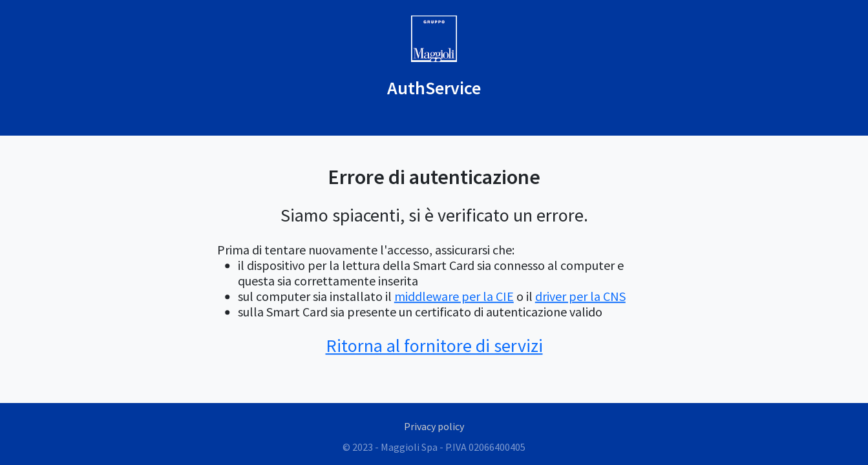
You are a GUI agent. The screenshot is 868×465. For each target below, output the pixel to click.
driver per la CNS (580, 296)
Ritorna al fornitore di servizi (434, 346)
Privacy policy (434, 426)
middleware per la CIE (454, 296)
